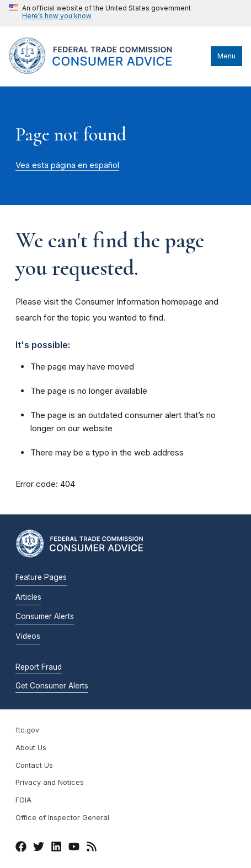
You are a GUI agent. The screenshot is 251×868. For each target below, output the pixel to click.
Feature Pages (41, 577)
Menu (226, 56)
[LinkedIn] (56, 848)
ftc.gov (27, 730)
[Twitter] (39, 848)
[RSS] (92, 848)
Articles (28, 597)
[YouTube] (74, 848)
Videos (28, 636)
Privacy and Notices (50, 782)
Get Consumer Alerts (52, 686)
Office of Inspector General (62, 818)
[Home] (104, 71)
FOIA (23, 800)
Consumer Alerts (45, 616)
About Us (31, 748)
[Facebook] (21, 848)
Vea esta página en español (67, 165)
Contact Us (34, 765)
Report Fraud (39, 667)
